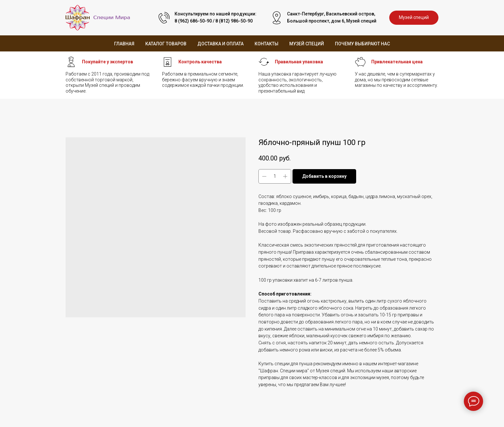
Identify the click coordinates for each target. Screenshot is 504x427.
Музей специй (307, 44)
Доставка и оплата (221, 44)
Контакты (266, 44)
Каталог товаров (166, 44)
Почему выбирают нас (362, 44)
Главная (124, 44)
